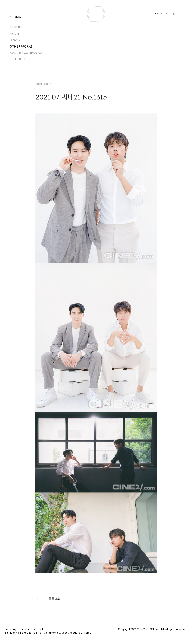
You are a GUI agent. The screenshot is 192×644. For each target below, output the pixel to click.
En (162, 13)
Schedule (18, 59)
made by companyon (27, 53)
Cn (168, 13)
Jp (173, 13)
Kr (157, 13)
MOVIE (15, 34)
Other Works (21, 46)
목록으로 (48, 600)
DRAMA (15, 40)
